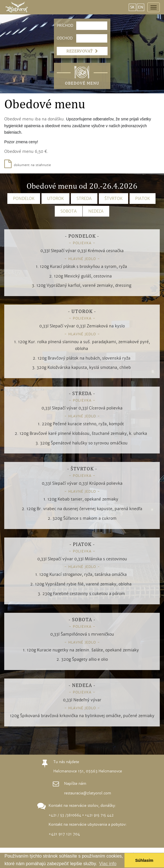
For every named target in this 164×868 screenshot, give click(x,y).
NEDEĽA (96, 211)
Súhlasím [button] (144, 860)
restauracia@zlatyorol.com (88, 793)
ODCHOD (62, 38)
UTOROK (55, 199)
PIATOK (143, 199)
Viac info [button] (108, 864)
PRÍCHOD (62, 26)
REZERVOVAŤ (82, 51)
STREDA (84, 199)
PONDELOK (24, 199)
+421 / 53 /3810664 (65, 815)
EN (141, 7)
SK (132, 7)
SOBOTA (69, 211)
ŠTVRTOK (113, 199)
